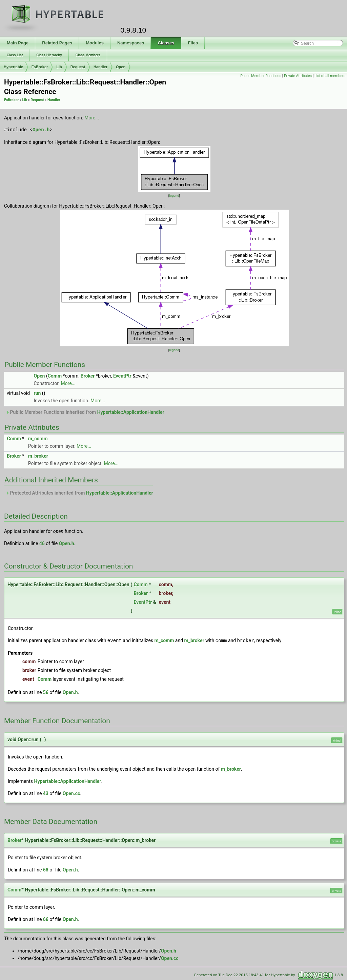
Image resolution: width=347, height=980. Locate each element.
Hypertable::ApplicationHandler (131, 412)
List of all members (330, 76)
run (37, 393)
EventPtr (122, 376)
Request (78, 67)
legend (174, 196)
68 (46, 869)
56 (46, 692)
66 (46, 919)
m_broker (38, 456)
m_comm (38, 439)
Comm (55, 376)
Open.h (41, 130)
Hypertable (13, 67)
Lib (59, 67)
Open (121, 67)
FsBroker (40, 67)
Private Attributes (298, 76)
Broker (88, 376)
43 (46, 793)
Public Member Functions (261, 76)
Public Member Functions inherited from (85, 412)
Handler (100, 67)
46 (42, 543)
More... (92, 118)
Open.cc (72, 793)
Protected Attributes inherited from (79, 493)
